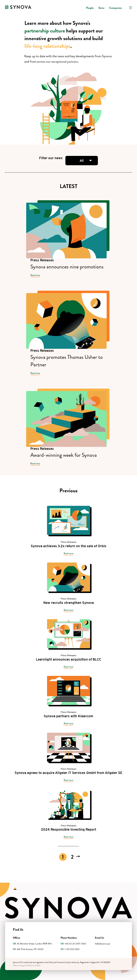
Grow (101, 8)
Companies (115, 8)
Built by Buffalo (34, 965)
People (90, 8)
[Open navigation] (131, 8)
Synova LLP (17, 962)
